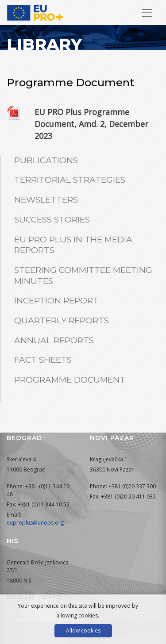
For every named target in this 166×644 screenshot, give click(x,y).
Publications (46, 160)
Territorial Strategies (70, 180)
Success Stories (52, 220)
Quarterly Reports (62, 320)
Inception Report (56, 301)
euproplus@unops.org (35, 523)
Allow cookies (83, 631)
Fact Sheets (43, 360)
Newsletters (46, 200)
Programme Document (70, 380)
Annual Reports (54, 340)
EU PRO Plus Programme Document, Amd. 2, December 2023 (91, 124)
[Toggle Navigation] (147, 13)
